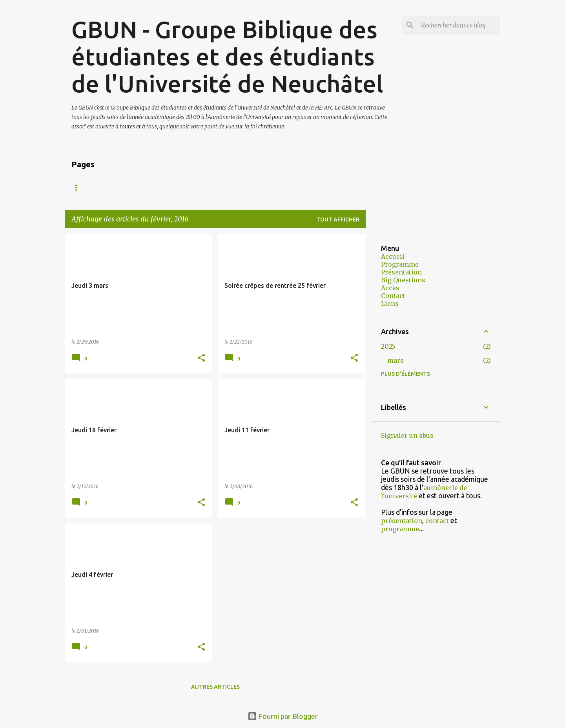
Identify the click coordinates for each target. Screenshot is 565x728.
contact (437, 521)
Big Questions (403, 280)
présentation (402, 521)
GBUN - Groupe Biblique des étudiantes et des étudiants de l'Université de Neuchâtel (227, 56)
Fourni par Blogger (283, 716)
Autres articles (215, 687)
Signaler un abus (407, 435)
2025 (388, 346)
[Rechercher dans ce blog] (459, 25)
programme (400, 529)
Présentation (139, 188)
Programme (201, 188)
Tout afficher (338, 219)
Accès (249, 188)
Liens (390, 304)
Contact (292, 188)
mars (395, 360)
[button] (201, 358)
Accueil (85, 188)
